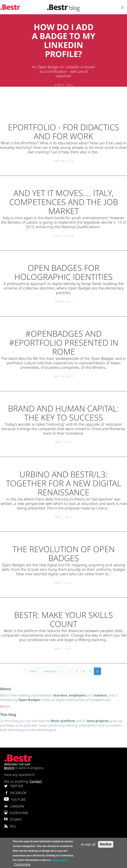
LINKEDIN (14, 806)
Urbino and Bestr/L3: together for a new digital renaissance (64, 483)
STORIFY (13, 820)
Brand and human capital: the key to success (63, 413)
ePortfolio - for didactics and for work (64, 132)
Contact (36, 781)
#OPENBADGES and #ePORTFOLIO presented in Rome (64, 343)
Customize (22, 864)
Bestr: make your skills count (63, 619)
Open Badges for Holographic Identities (63, 272)
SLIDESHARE (16, 813)
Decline (106, 844)
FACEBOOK (15, 793)
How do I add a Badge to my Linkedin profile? (64, 40)
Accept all (88, 844)
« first (33, 671)
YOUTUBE (15, 800)
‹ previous (49, 671)
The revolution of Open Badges (64, 553)
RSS (10, 826)
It (122, 8)
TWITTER (13, 786)
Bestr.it (5, 706)
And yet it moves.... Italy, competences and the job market (64, 202)
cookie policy (60, 860)
